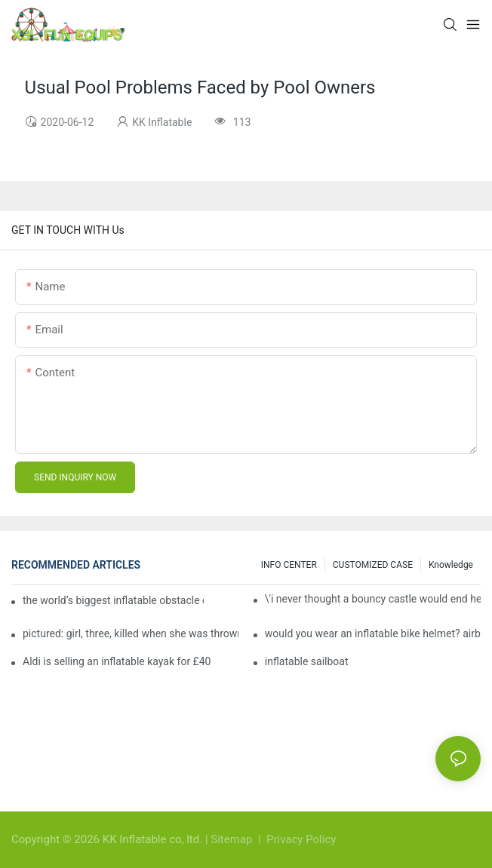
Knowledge (451, 565)
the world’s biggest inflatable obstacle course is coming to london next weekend (113, 600)
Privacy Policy (301, 839)
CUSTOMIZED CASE (373, 565)
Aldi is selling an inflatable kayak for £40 (117, 661)
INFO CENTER (289, 565)
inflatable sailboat (307, 661)
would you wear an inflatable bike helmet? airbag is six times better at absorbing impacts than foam (373, 633)
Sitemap (233, 839)
